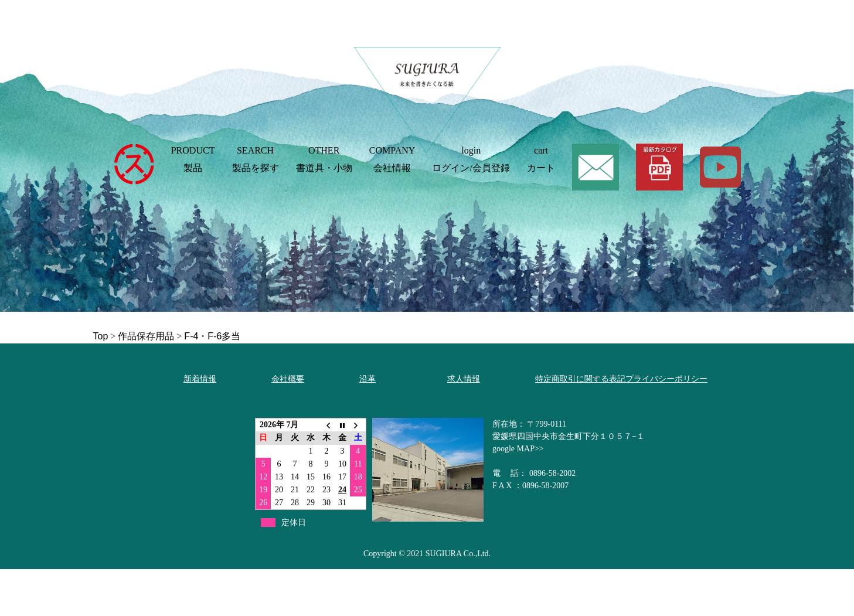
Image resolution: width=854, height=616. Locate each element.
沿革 (368, 379)
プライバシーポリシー (666, 379)
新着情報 (200, 379)
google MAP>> (518, 449)
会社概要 (288, 379)
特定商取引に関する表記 (580, 379)
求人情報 (464, 379)
